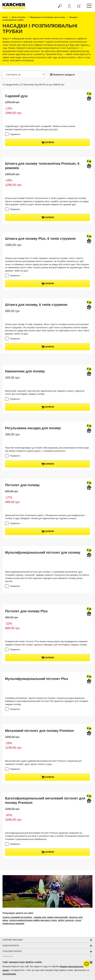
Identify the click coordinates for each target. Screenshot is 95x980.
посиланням (9, 974)
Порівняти (15, 134)
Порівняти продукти (62, 75)
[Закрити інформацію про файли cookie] (91, 962)
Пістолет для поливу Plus (26, 611)
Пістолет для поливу (22, 485)
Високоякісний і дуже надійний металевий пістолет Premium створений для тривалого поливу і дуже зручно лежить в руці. (43, 763)
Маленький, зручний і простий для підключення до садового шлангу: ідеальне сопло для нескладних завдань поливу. (45, 392)
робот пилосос (66, 920)
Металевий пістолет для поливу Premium (39, 731)
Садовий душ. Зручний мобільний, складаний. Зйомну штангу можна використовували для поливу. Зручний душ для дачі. (40, 128)
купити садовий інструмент (17, 917)
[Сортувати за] (24, 74)
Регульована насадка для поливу (33, 428)
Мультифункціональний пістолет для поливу (43, 552)
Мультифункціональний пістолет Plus (37, 679)
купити (48, 143)
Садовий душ (16, 96)
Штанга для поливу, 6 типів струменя (36, 305)
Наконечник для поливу (25, 371)
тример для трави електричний (51, 917)
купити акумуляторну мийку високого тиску (33, 920)
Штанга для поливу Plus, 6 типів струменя (40, 239)
